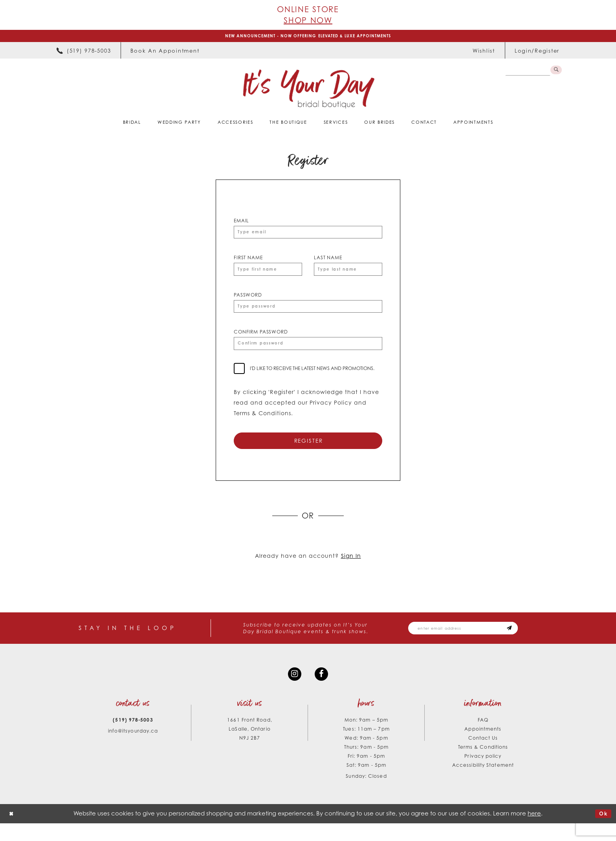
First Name (248, 262)
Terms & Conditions (483, 765)
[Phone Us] (84, 53)
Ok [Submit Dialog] (602, 831)
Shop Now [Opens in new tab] (308, 20)
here (534, 831)
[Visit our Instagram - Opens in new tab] (293, 691)
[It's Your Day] (308, 91)
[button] (537, 53)
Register (309, 453)
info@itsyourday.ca (133, 748)
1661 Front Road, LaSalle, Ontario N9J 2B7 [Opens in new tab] (249, 747)
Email (241, 223)
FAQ (483, 737)
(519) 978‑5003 (133, 737)
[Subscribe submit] (528, 643)
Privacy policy (483, 774)
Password (248, 301)
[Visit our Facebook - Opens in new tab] (323, 691)
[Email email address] (473, 643)
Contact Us (483, 756)
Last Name (328, 262)
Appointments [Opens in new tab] (483, 747)
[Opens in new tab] (165, 53)
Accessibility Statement (483, 783)
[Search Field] (526, 73)
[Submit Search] (555, 73)
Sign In (351, 569)
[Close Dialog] (12, 831)
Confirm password (261, 340)
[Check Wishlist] (484, 53)
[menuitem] (84, 53)
